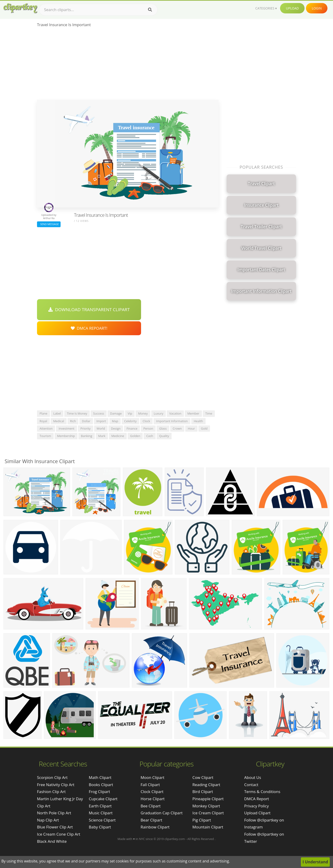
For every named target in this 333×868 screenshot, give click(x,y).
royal (43, 421)
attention (46, 428)
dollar (86, 421)
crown (177, 428)
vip (130, 413)
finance (132, 428)
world (101, 428)
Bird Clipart (203, 792)
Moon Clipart (153, 777)
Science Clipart (102, 820)
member (193, 413)
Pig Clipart (202, 820)
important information (172, 421)
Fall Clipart (150, 785)
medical (59, 421)
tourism (45, 436)
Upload (292, 8)
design (116, 428)
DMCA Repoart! (89, 328)
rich (73, 421)
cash (150, 436)
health (198, 421)
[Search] (150, 10)
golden (135, 436)
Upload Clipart (257, 813)
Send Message (49, 224)
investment (66, 428)
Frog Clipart (99, 792)
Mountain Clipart (208, 827)
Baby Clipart (100, 827)
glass (163, 428)
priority (86, 428)
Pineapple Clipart (208, 799)
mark (102, 436)
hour (191, 428)
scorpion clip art (52, 777)
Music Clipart (101, 813)
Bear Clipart (151, 820)
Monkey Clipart (206, 806)
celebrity (130, 421)
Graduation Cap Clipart (162, 813)
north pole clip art (54, 813)
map (115, 421)
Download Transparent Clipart (89, 310)
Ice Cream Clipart (208, 813)
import (101, 421)
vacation (175, 413)
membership (66, 436)
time (209, 413)
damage (116, 413)
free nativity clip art (56, 785)
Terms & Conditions (262, 792)
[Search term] (98, 10)
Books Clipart (101, 785)
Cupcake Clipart (103, 799)
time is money (77, 413)
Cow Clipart (203, 777)
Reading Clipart (206, 785)
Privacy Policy (256, 806)
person (148, 428)
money (143, 413)
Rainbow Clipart (155, 827)
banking (87, 436)
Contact (251, 785)
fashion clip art (51, 792)
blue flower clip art (55, 827)
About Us (253, 777)
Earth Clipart (100, 806)
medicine (118, 436)
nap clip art (48, 820)
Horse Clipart (153, 799)
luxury (159, 413)
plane (43, 413)
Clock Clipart (152, 792)
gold (204, 428)
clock (146, 421)
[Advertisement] (128, 65)
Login (317, 8)
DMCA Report (257, 799)
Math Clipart (100, 777)
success (99, 413)
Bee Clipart (151, 806)
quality (164, 436)
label (57, 413)
